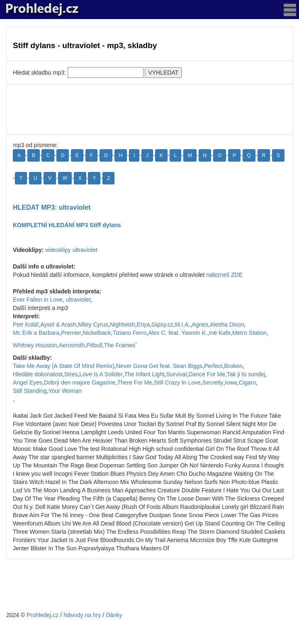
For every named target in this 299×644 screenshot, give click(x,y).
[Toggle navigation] (287, 7)
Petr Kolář (26, 324)
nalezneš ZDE (224, 275)
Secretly (213, 383)
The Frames (119, 345)
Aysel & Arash (58, 324)
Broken (233, 366)
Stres (71, 374)
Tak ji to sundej (246, 374)
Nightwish (123, 324)
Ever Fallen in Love (38, 300)
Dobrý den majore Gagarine (80, 383)
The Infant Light (145, 374)
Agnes (200, 324)
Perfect (213, 366)
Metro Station (249, 333)
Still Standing (30, 391)
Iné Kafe (220, 333)
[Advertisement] (149, 109)
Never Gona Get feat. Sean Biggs (159, 366)
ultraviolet (78, 300)
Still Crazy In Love (177, 383)
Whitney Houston (35, 345)
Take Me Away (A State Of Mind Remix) (64, 366)
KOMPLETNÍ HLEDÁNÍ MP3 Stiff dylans (67, 225)
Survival (177, 374)
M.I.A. (183, 324)
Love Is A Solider (101, 374)
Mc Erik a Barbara (36, 333)
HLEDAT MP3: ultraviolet (52, 207)
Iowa (231, 383)
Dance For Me (207, 374)
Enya (143, 324)
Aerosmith (72, 345)
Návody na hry (82, 615)
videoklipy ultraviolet (71, 250)
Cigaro (247, 383)
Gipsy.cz (162, 324)
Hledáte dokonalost (38, 374)
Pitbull (94, 345)
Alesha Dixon (227, 324)
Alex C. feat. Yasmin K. (178, 333)
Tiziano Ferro (129, 333)
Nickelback (97, 333)
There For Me (135, 383)
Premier (71, 333)
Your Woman (65, 391)
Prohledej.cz (43, 615)
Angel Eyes (28, 383)
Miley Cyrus (93, 324)
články (114, 615)
